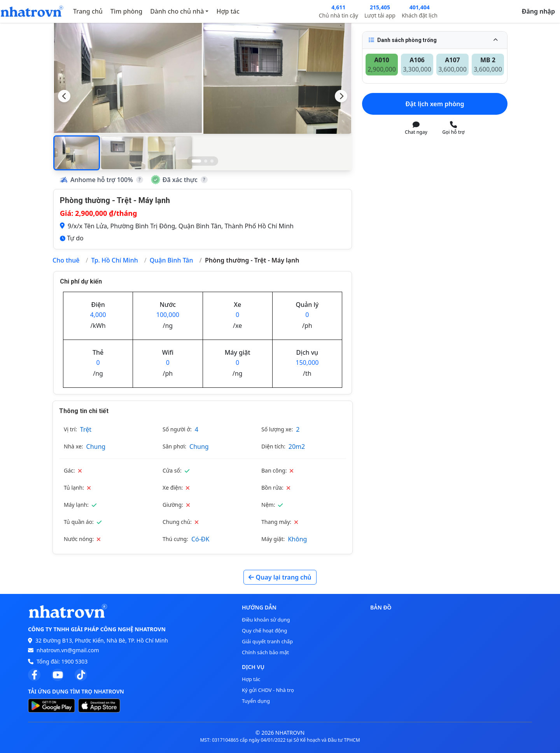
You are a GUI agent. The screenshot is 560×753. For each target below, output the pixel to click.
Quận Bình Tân (171, 260)
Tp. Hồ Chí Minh (114, 260)
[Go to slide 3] (212, 161)
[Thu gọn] (496, 40)
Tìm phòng (126, 11)
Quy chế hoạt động (264, 630)
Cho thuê (66, 260)
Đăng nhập (538, 11)
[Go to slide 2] (206, 161)
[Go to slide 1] (196, 161)
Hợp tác (228, 11)
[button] (77, 153)
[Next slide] (341, 96)
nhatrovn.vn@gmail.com (68, 650)
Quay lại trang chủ (280, 577)
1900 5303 (75, 661)
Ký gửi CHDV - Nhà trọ (268, 690)
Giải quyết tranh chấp (267, 641)
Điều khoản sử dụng (266, 620)
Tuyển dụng (256, 701)
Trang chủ (88, 11)
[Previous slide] (64, 96)
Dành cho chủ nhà (177, 11)
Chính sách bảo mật (265, 652)
